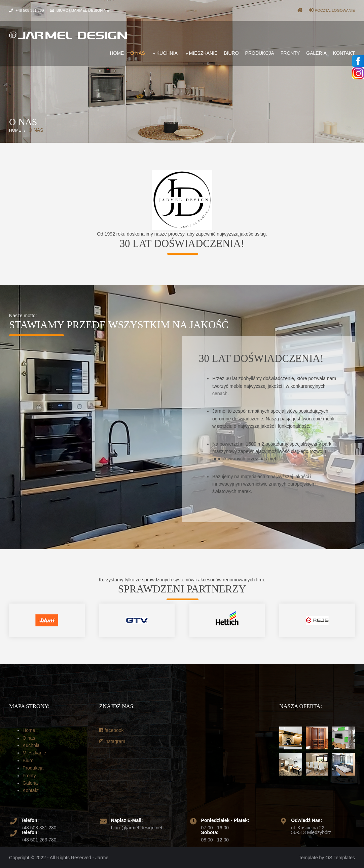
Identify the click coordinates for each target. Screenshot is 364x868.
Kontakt (344, 53)
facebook (112, 730)
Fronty (290, 53)
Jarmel (102, 858)
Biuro (231, 53)
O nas (138, 53)
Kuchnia (167, 53)
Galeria (316, 53)
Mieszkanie (203, 53)
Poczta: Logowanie (332, 10)
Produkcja (260, 53)
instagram (112, 741)
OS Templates (340, 858)
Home (117, 53)
